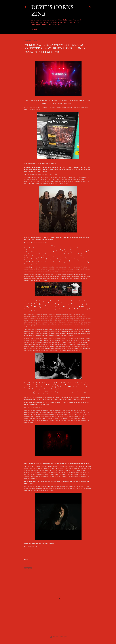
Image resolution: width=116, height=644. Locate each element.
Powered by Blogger (58, 637)
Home (35, 29)
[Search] (90, 7)
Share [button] (26, 560)
